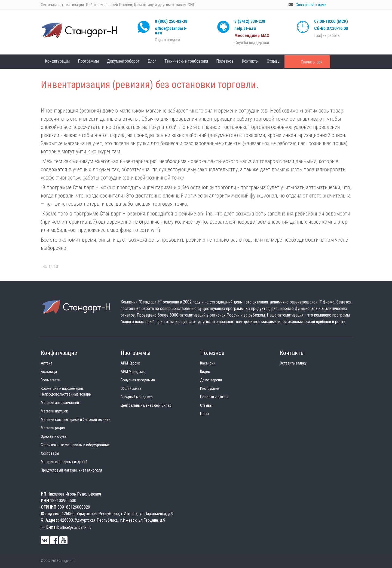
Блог (152, 61)
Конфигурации (57, 61)
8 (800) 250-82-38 (171, 21)
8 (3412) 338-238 (250, 21)
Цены (204, 414)
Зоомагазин (50, 380)
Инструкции (210, 388)
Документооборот (123, 61)
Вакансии (208, 363)
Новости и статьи (214, 397)
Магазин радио (53, 428)
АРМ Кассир (130, 363)
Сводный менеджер (137, 397)
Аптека (47, 363)
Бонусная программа (138, 380)
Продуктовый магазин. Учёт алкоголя (71, 470)
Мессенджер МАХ (252, 36)
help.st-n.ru (245, 28)
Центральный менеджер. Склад (146, 405)
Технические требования (186, 61)
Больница (49, 372)
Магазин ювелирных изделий (64, 462)
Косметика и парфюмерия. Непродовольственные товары (66, 391)
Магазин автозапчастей (60, 403)
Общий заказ (131, 388)
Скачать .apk (312, 62)
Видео (205, 372)
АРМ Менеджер (133, 372)
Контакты (250, 61)
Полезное (225, 61)
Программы (88, 61)
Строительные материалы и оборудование (75, 445)
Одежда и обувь (54, 436)
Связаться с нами (311, 5)
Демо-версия (211, 380)
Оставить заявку (293, 363)
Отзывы (274, 61)
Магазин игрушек (54, 411)
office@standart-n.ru (171, 31)
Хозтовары (50, 453)
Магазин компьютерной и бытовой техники (76, 420)
